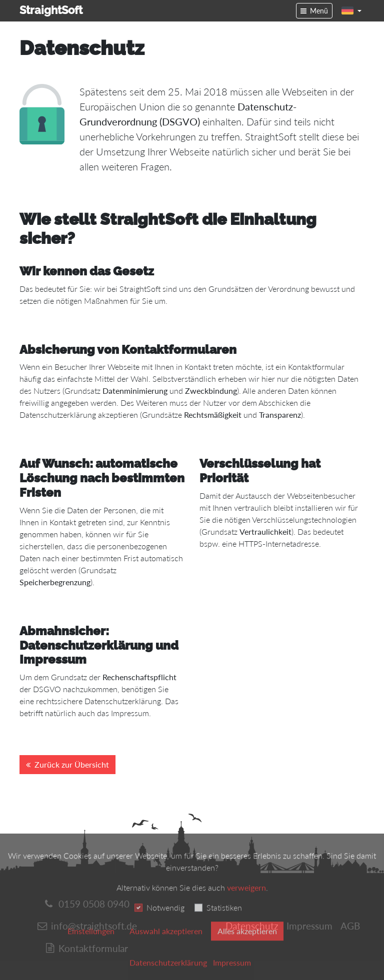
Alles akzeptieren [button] (247, 944)
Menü (319, 11)
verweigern (246, 901)
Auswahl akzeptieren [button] (166, 944)
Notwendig (165, 921)
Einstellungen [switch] (91, 944)
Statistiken (224, 921)
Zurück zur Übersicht (72, 764)
